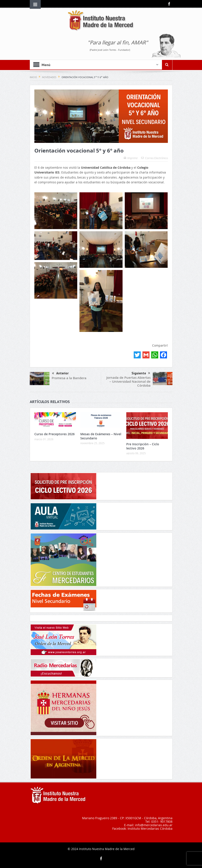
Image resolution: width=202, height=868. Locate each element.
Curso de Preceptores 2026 (54, 434)
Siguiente (141, 373)
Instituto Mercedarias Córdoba (150, 829)
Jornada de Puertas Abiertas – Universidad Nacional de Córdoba (128, 381)
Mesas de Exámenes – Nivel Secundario (101, 436)
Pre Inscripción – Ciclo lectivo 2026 (143, 446)
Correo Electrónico (155, 158)
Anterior (60, 374)
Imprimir (131, 158)
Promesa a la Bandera (69, 378)
